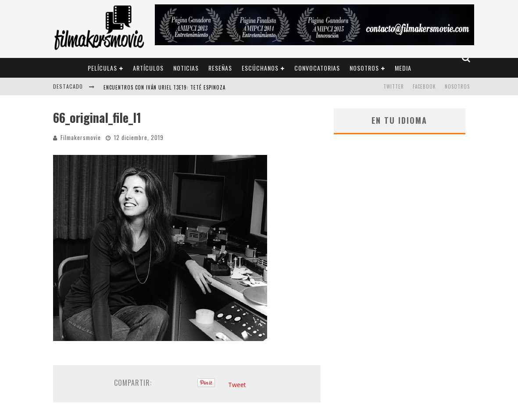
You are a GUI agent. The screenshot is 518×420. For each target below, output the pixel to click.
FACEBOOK (424, 86)
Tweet (237, 385)
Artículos (148, 68)
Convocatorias (317, 68)
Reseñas (220, 68)
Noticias (186, 68)
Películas (102, 68)
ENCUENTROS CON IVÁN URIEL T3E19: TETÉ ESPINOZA (164, 87)
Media (403, 68)
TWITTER (394, 86)
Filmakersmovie (81, 137)
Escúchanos (260, 68)
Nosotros (364, 68)
